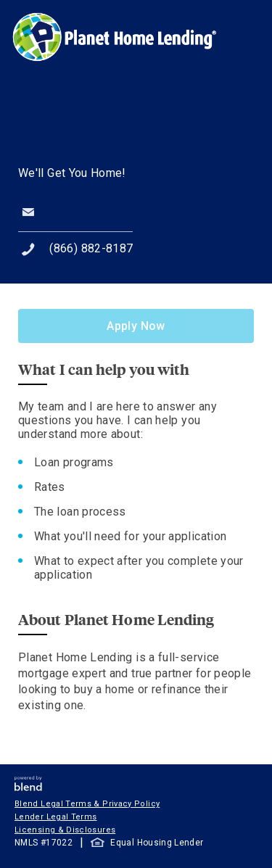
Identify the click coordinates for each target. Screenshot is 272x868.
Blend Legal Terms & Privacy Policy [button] (87, 804)
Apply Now (136, 326)
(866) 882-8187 (91, 248)
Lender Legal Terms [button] (55, 817)
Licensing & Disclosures (65, 830)
